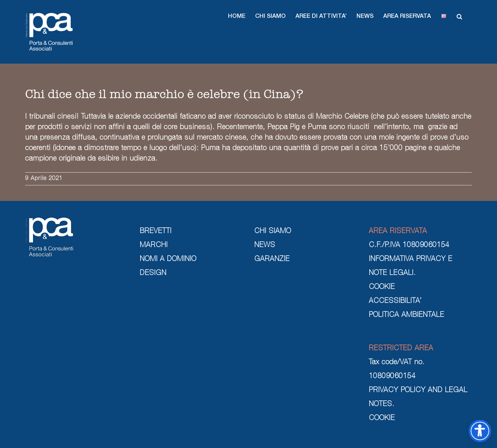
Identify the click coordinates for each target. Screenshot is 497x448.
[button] (237, 16)
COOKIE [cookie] (382, 287)
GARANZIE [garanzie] (272, 259)
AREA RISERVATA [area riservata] (398, 232)
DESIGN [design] (153, 273)
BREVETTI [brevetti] (156, 232)
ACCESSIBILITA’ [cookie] (395, 301)
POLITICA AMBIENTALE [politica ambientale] (407, 315)
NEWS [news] (265, 246)
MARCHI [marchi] (154, 246)
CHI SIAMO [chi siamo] (273, 232)
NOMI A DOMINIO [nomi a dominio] (168, 259)
